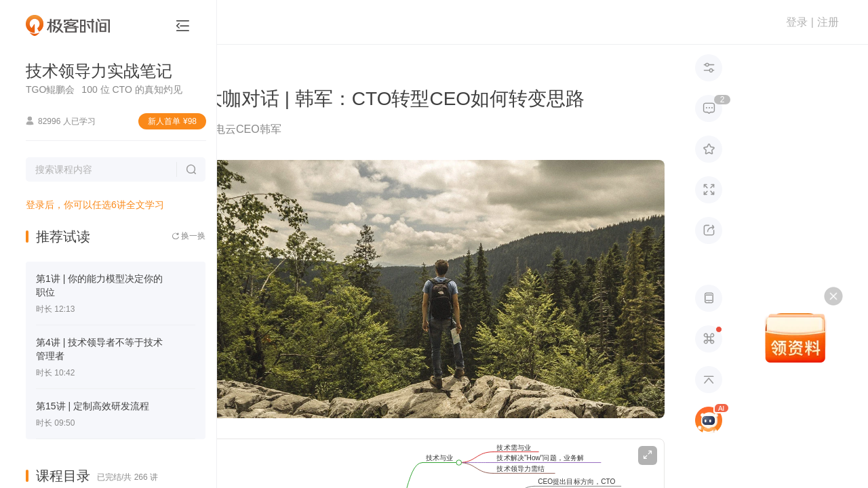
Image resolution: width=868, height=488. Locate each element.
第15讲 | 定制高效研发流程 (93, 406)
